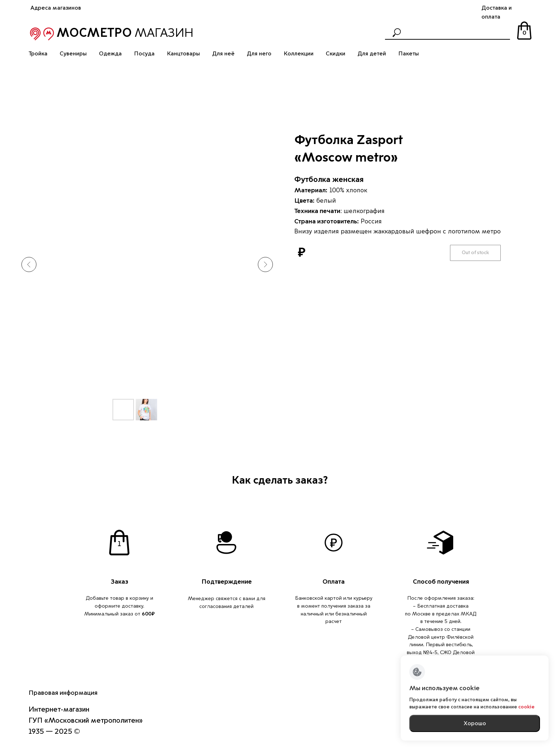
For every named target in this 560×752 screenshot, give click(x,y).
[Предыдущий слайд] (29, 264)
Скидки (336, 54)
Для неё (223, 54)
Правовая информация (63, 693)
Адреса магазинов (56, 8)
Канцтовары (183, 54)
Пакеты (409, 54)
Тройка (38, 54)
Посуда (144, 54)
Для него (259, 54)
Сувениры (73, 54)
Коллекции (299, 54)
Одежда (110, 54)
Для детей (372, 54)
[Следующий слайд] (265, 264)
